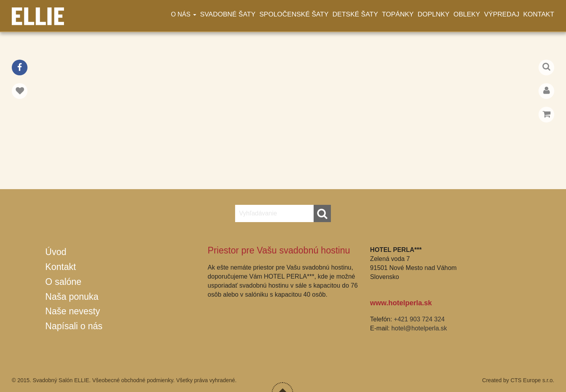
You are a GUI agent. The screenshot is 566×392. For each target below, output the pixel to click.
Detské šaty (355, 14)
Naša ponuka (72, 297)
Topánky (398, 14)
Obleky (467, 14)
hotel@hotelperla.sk (419, 328)
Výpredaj (502, 14)
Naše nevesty (72, 311)
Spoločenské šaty (294, 14)
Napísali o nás (74, 326)
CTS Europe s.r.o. (532, 380)
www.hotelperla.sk (401, 303)
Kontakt (539, 14)
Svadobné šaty (228, 14)
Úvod (56, 252)
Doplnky (434, 14)
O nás (183, 14)
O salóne (63, 282)
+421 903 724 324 (419, 319)
